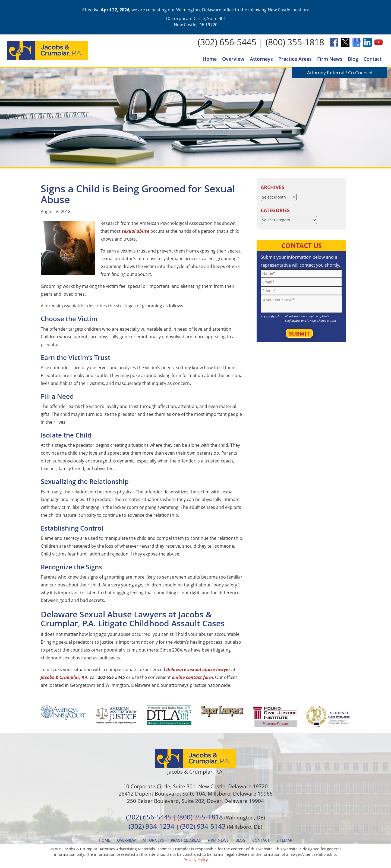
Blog (353, 59)
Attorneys (261, 59)
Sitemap (284, 840)
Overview (233, 59)
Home (210, 59)
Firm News (330, 59)
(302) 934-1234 (152, 826)
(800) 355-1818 (295, 42)
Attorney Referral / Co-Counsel (340, 73)
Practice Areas (295, 59)
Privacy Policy (196, 860)
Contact (373, 59)
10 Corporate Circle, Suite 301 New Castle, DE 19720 (196, 21)
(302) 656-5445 (227, 42)
